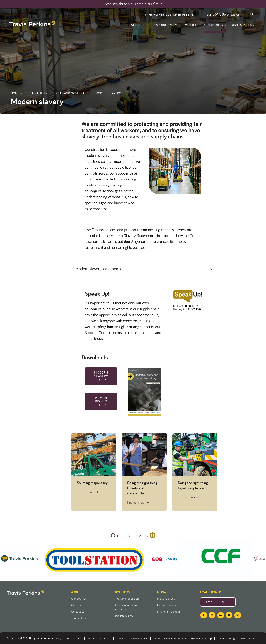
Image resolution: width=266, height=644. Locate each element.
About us (138, 25)
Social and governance (71, 93)
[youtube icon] (229, 615)
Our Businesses (166, 25)
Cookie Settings (227, 638)
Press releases (166, 599)
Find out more (86, 492)
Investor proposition (127, 599)
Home (15, 93)
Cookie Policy (140, 638)
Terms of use (79, 618)
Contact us (78, 612)
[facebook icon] (204, 615)
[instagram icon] (238, 615)
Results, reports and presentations (126, 607)
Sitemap (121, 638)
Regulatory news (125, 616)
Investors (189, 25)
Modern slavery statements (98, 269)
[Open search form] (252, 15)
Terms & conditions (99, 638)
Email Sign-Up (221, 603)
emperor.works (250, 638)
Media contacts (167, 605)
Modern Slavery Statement (169, 638)
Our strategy (79, 599)
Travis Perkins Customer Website (169, 15)
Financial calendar (169, 612)
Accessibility (74, 638)
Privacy (57, 638)
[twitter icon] (212, 615)
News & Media (241, 25)
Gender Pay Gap (201, 638)
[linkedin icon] (221, 615)
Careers (76, 605)
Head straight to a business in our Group (133, 4)
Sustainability (213, 25)
